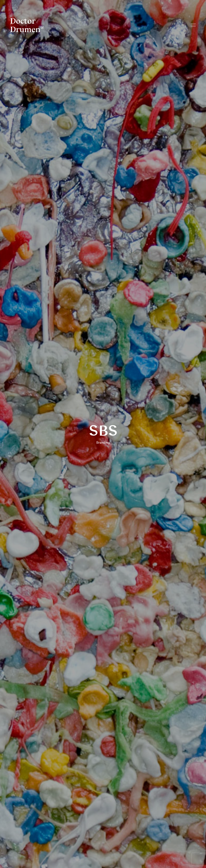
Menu (193, 25)
